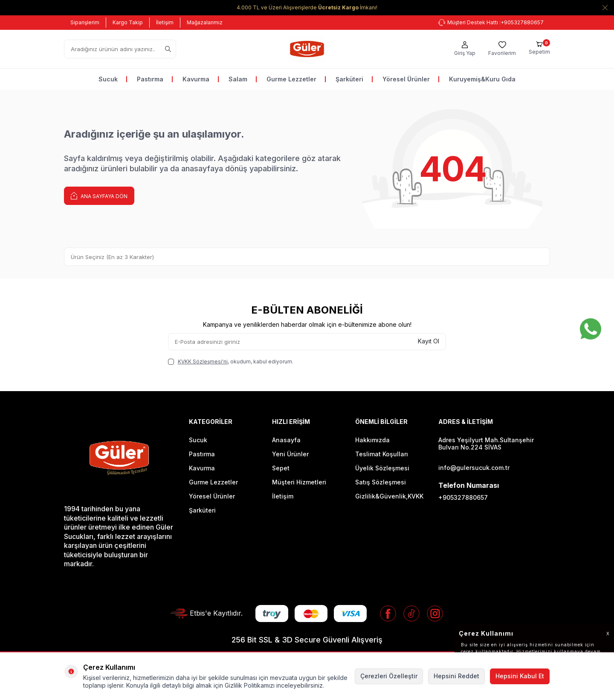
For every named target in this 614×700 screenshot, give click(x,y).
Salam (238, 79)
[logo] (307, 49)
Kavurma (196, 79)
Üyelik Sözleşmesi (382, 468)
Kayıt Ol (429, 341)
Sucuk (108, 79)
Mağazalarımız (205, 22)
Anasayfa (286, 440)
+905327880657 (463, 497)
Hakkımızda (372, 440)
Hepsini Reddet (456, 676)
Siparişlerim (85, 22)
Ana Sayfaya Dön (99, 195)
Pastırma (150, 79)
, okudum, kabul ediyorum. (231, 362)
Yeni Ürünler (290, 454)
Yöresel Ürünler (406, 79)
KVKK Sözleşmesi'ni (203, 362)
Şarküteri (349, 79)
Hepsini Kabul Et (520, 676)
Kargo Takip (128, 22)
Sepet (281, 468)
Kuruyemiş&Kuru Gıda (482, 79)
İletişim (165, 22)
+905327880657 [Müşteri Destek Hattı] (491, 23)
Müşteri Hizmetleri (299, 482)
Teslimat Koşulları (382, 454)
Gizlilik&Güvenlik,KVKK (389, 496)
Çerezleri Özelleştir (389, 676)
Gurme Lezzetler (291, 79)
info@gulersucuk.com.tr (474, 468)
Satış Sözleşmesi (381, 482)
